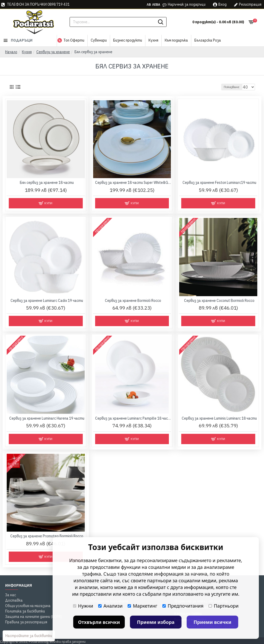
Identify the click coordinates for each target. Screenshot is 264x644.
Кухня (27, 52)
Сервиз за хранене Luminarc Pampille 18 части (133, 418)
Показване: (234, 87)
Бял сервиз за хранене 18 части (47, 183)
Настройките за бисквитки (29, 636)
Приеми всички (213, 622)
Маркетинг (142, 606)
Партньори (224, 606)
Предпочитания (183, 606)
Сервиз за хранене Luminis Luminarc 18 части (219, 418)
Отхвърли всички (99, 622)
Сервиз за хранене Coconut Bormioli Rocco (219, 301)
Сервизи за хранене (53, 52)
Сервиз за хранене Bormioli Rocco (133, 301)
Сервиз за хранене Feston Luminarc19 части (219, 183)
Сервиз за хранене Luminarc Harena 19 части (47, 418)
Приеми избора (156, 622)
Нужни (83, 606)
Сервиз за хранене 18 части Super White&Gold (133, 183)
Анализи (110, 606)
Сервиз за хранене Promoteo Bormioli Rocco (47, 536)
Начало (11, 52)
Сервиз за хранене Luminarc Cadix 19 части (47, 301)
